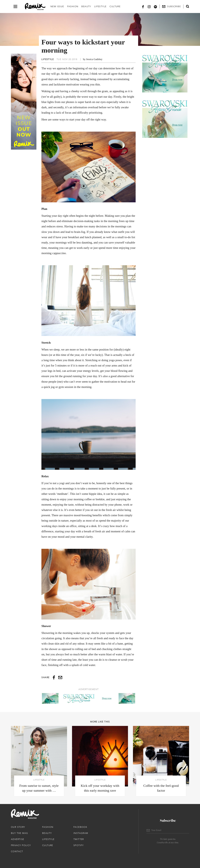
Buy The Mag (19, 833)
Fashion (73, 6)
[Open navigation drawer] (15, 6)
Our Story (18, 827)
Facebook (80, 827)
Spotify (79, 845)
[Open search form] (187, 6)
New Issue (57, 6)
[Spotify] (155, 6)
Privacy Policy (21, 845)
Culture (115, 6)
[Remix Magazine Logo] (35, 7)
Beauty (86, 6)
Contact (17, 851)
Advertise (18, 839)
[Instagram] (149, 6)
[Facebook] (143, 6)
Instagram (81, 833)
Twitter (79, 839)
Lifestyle (100, 6)
